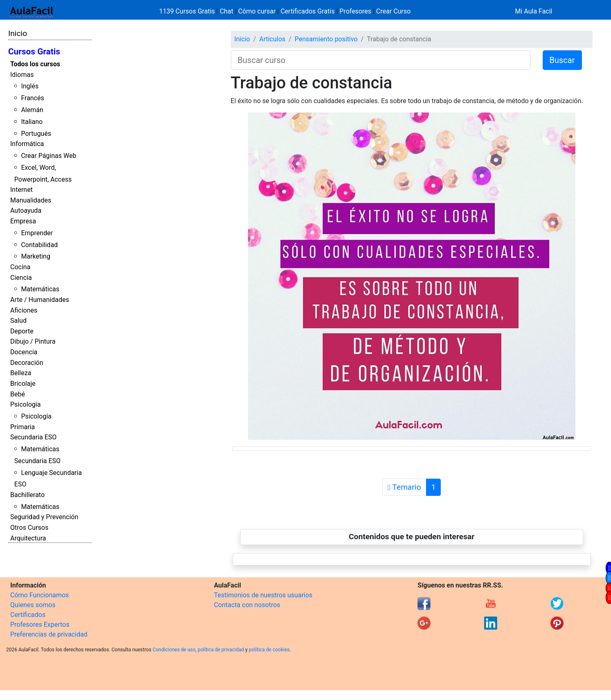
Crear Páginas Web (48, 156)
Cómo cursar (257, 11)
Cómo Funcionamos (39, 595)
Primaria (23, 427)
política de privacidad (221, 650)
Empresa (23, 221)
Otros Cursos (29, 528)
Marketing (35, 256)
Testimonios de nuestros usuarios (263, 595)
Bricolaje (23, 384)
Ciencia (21, 278)
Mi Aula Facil (533, 11)
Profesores (356, 11)
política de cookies (269, 650)
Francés (32, 98)
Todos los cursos (35, 64)
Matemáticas (40, 289)
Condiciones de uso (174, 650)
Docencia (24, 352)
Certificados (28, 615)
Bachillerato (27, 495)
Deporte (22, 331)
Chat (227, 11)
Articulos (272, 39)
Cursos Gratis (34, 52)
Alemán (32, 110)
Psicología (25, 404)
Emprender (37, 233)
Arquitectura (28, 538)
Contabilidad (39, 245)
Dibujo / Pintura (33, 341)
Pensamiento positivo (326, 39)
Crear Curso (393, 11)
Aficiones (24, 310)
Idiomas (22, 75)
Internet (21, 190)
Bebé (18, 394)
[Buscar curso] (381, 60)
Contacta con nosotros (247, 605)
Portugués (36, 134)
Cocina (20, 267)
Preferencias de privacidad (49, 634)
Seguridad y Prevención (44, 517)
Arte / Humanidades (40, 300)
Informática (27, 144)
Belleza (21, 373)
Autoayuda (26, 210)
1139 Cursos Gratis (188, 11)
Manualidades (31, 200)
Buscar (562, 60)
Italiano (32, 122)
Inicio (18, 33)
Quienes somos (33, 605)
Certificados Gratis (307, 11)
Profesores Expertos (40, 625)
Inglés (30, 86)
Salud (18, 321)
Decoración (27, 363)
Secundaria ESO (33, 437)
